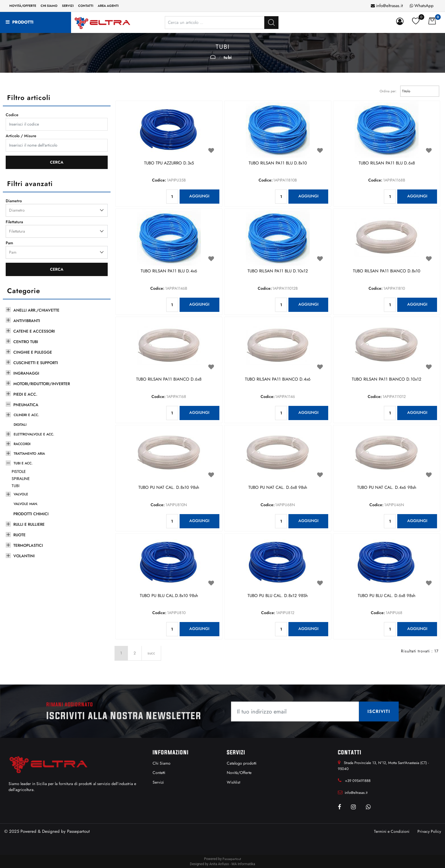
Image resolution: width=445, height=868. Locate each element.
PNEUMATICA (26, 405)
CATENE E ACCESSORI (34, 331)
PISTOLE (19, 471)
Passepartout (78, 831)
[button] (271, 23)
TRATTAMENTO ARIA (29, 454)
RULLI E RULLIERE (29, 524)
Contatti (86, 6)
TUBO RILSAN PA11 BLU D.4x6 (169, 271)
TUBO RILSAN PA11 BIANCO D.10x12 (387, 379)
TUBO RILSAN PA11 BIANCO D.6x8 (169, 379)
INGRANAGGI (26, 373)
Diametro (14, 201)
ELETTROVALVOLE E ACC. (34, 434)
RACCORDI (22, 444)
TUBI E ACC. (213, 57)
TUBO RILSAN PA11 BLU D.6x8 (387, 163)
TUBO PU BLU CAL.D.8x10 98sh (169, 596)
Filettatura (14, 222)
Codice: (159, 180)
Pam (9, 243)
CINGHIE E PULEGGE (33, 352)
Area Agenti (108, 6)
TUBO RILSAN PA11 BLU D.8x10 (278, 163)
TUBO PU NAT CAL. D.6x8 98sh (278, 488)
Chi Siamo (162, 763)
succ (151, 653)
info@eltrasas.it (389, 6)
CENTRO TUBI (26, 342)
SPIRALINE (21, 479)
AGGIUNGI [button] (199, 196)
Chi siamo (49, 6)
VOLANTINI (24, 556)
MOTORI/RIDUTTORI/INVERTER (42, 384)
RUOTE (19, 535)
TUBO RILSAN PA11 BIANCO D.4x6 (278, 379)
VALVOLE (21, 494)
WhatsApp (424, 6)
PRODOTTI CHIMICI (31, 514)
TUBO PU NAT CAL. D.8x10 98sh (169, 488)
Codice (12, 115)
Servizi (68, 6)
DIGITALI (20, 425)
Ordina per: (388, 91)
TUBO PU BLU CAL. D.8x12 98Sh (278, 596)
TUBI (228, 57)
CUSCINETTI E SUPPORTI (36, 363)
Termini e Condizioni (392, 831)
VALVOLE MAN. (26, 504)
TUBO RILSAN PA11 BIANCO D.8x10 (387, 271)
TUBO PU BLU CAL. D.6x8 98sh (387, 596)
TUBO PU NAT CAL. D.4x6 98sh (387, 488)
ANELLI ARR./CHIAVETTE (36, 310)
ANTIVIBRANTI (27, 321)
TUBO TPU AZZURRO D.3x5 (169, 163)
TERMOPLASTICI (28, 545)
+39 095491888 (358, 781)
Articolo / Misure (21, 136)
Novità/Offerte (23, 6)
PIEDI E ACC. (25, 394)
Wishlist (233, 782)
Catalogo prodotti (242, 763)
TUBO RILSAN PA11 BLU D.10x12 (278, 271)
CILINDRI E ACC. (26, 415)
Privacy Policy (429, 831)
